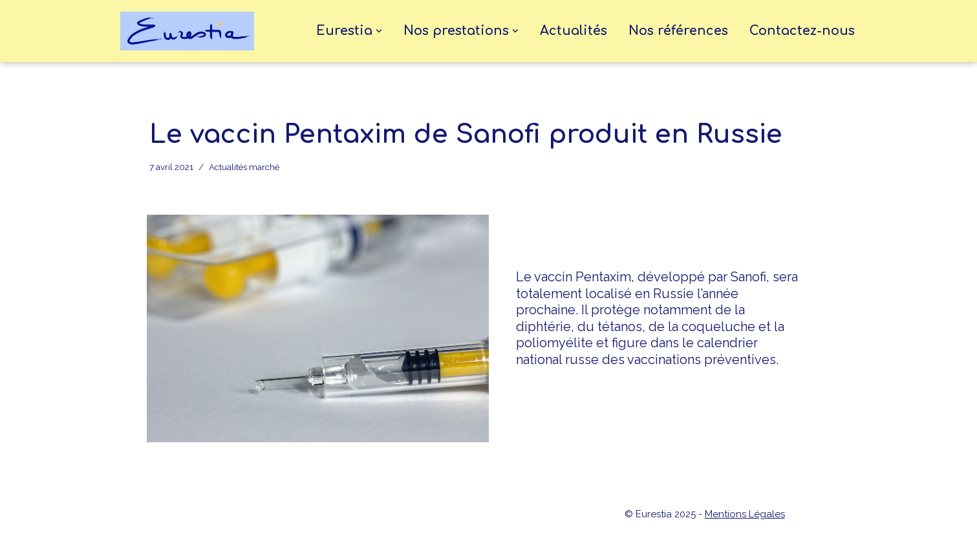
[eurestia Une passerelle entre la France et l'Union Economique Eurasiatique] (190, 31)
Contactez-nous (802, 31)
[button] (379, 31)
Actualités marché (244, 167)
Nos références (678, 31)
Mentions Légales (745, 514)
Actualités (574, 31)
